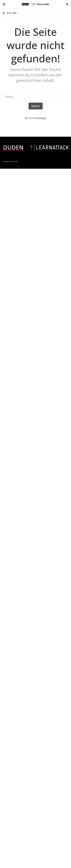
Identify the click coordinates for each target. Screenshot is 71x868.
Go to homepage (35, 118)
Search (36, 106)
